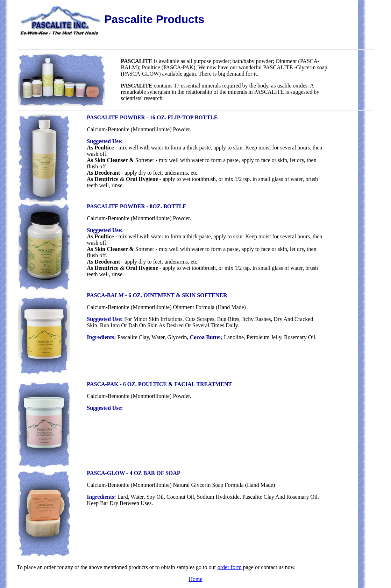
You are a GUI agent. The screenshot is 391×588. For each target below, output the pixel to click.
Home (195, 579)
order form (230, 567)
